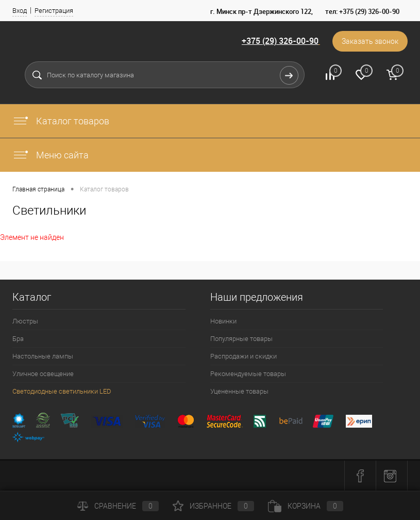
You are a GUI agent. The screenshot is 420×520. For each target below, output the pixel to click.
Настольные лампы (43, 356)
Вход (20, 11)
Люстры (25, 321)
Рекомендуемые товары (248, 374)
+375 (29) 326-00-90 (280, 41)
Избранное (213, 506)
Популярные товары (241, 339)
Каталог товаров (61, 121)
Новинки (223, 321)
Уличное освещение (43, 374)
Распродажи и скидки (243, 356)
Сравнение (118, 506)
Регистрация (54, 11)
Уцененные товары (239, 391)
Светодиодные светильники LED (62, 391)
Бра (18, 339)
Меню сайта (51, 155)
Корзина (306, 506)
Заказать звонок (370, 41)
